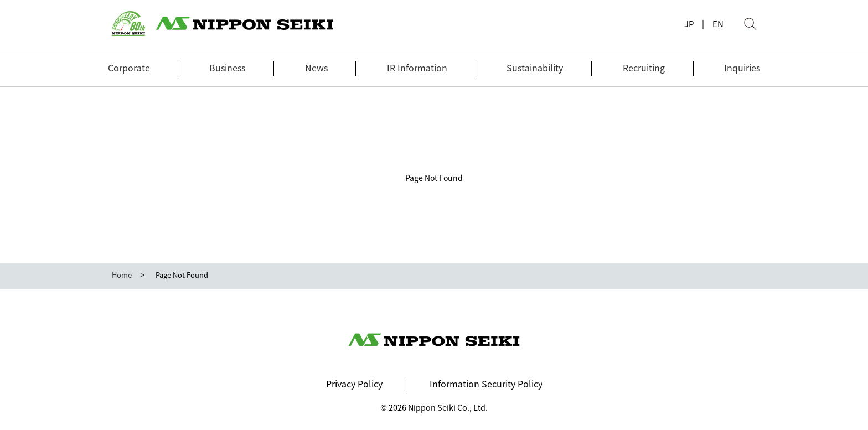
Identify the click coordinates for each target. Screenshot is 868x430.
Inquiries (742, 68)
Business (227, 68)
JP (689, 24)
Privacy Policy (354, 384)
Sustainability (535, 68)
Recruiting (644, 68)
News (316, 68)
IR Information (417, 68)
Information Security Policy (486, 384)
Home (122, 275)
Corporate (129, 68)
